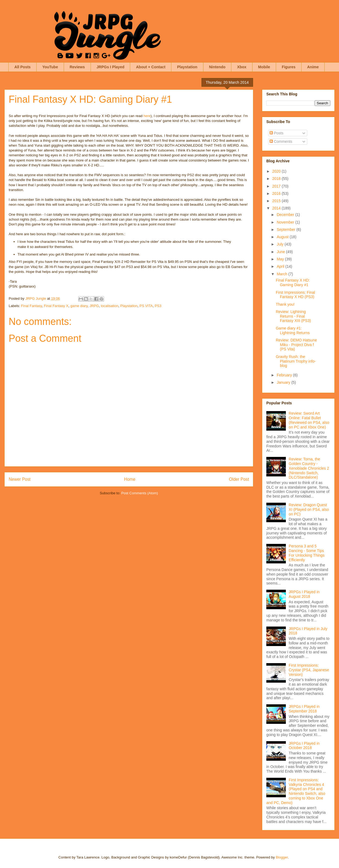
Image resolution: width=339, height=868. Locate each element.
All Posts (23, 67)
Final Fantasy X (56, 306)
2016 (277, 193)
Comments (281, 141)
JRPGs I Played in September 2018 (304, 709)
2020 (277, 171)
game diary (79, 306)
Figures (289, 67)
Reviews (77, 67)
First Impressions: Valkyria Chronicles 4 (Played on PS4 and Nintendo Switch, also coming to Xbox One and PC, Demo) (296, 791)
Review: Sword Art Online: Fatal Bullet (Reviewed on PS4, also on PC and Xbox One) (309, 420)
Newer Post (20, 479)
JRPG (94, 306)
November (286, 222)
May (281, 259)
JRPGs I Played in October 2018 (304, 746)
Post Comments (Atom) (140, 493)
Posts (276, 133)
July (281, 244)
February (285, 375)
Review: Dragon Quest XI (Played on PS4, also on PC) (309, 509)
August (283, 237)
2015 (277, 201)
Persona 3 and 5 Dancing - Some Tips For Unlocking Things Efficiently (307, 553)
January (284, 382)
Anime (313, 67)
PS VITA (146, 306)
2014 (277, 208)
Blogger (282, 857)
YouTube (50, 67)
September (286, 230)
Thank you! (285, 304)
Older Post (239, 479)
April (281, 266)
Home (130, 479)
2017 (277, 186)
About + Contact (151, 67)
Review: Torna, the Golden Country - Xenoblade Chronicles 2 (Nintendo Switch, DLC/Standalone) (309, 468)
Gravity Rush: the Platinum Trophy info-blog (296, 361)
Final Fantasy (32, 306)
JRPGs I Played (111, 67)
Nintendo (217, 67)
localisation (110, 306)
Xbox (242, 67)
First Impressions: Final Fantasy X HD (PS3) (295, 295)
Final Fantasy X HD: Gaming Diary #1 (293, 283)
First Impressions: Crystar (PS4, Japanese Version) (309, 670)
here (147, 116)
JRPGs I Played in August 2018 (304, 594)
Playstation (187, 67)
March (282, 274)
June (281, 252)
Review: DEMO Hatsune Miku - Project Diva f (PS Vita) (296, 345)
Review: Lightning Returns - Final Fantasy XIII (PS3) (293, 316)
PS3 (158, 306)
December (286, 215)
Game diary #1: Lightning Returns (293, 330)
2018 (277, 179)
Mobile (264, 67)
